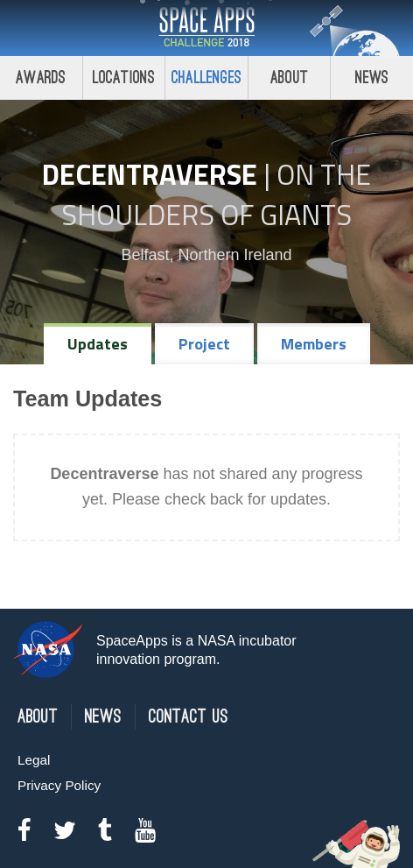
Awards (41, 78)
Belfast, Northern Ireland (206, 255)
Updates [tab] (98, 344)
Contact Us (189, 717)
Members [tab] (314, 344)
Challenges (206, 78)
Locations (124, 78)
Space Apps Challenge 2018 (206, 28)
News (372, 78)
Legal (34, 760)
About (289, 78)
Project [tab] (204, 344)
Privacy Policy (59, 785)
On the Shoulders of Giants (216, 194)
